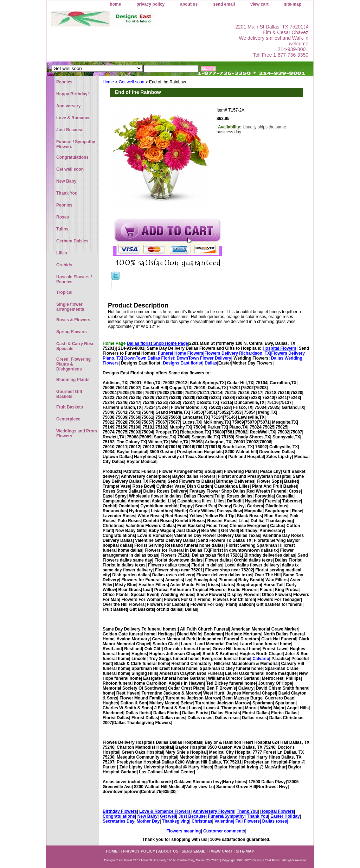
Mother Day (148, 821)
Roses (63, 217)
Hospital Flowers (279, 348)
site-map (293, 4)
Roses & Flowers (73, 320)
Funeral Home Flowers (181, 353)
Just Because (192, 816)
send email (224, 4)
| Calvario (259, 659)
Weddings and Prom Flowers (77, 433)
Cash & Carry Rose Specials (75, 346)
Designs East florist (182, 363)
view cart (259, 4)
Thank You (247, 811)
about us (189, 4)
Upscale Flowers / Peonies (74, 279)
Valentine (224, 821)
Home (108, 82)
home (115, 4)
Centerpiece (68, 419)
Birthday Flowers (120, 811)
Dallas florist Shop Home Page (157, 343)
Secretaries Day (118, 821)
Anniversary (68, 106)
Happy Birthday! (73, 94)
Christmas (202, 821)
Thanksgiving (176, 821)
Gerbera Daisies (72, 241)
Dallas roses (275, 821)
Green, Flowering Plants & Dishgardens (73, 364)
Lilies (62, 253)
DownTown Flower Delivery (204, 358)
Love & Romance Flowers (165, 811)
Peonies (64, 82)
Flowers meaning (184, 831)
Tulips (62, 229)
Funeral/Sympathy (226, 816)
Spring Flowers (72, 332)
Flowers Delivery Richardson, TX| (238, 353)
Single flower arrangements (70, 307)
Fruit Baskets (70, 407)
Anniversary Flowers (213, 811)
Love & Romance (73, 118)
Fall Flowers (248, 821)
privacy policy (150, 4)
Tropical (64, 292)
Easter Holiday (285, 816)
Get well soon (132, 82)
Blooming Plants (73, 380)
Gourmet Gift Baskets (69, 394)
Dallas (211, 363)
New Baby (147, 816)
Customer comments (224, 831)
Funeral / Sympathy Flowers (76, 144)
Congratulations (119, 816)
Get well (168, 816)
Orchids (64, 265)
